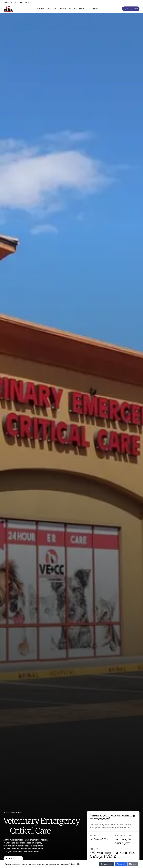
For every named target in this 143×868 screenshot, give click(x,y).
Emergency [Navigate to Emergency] (52, 9)
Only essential (107, 864)
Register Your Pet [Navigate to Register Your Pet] (10, 2)
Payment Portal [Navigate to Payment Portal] (23, 2)
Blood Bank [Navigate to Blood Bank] (94, 9)
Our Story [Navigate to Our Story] (40, 9)
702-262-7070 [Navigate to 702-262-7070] (99, 839)
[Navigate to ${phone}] (131, 9)
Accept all (121, 864)
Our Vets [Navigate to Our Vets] (62, 9)
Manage (133, 864)
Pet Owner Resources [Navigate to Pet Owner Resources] (77, 9)
